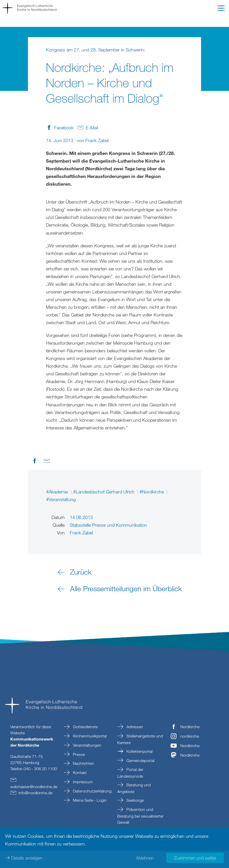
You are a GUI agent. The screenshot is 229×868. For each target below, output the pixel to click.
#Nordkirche (152, 492)
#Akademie (58, 492)
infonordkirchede (35, 793)
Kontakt (79, 772)
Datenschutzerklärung (92, 791)
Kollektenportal (139, 751)
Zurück (81, 572)
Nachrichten (83, 763)
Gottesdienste (85, 727)
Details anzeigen (27, 858)
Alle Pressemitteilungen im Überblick (126, 588)
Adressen (134, 727)
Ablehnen (145, 858)
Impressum (82, 782)
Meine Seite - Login (89, 800)
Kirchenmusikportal (89, 736)
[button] (221, 9)
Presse (78, 754)
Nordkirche (190, 727)
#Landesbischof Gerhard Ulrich (104, 492)
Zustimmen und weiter (195, 858)
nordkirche (190, 736)
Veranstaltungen (87, 745)
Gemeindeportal (140, 760)
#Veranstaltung (61, 499)
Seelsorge (135, 800)
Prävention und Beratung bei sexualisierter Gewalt (140, 816)
